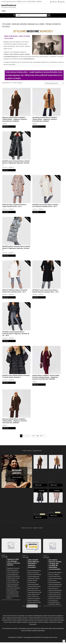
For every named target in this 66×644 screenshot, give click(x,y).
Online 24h (53, 2)
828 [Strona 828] (38, 436)
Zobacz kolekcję (17, 478)
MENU (3, 11)
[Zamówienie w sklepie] (54, 84)
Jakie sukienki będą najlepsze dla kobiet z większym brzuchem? (34, 627)
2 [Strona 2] (24, 436)
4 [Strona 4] (28, 436)
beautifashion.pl (11, 6)
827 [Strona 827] (34, 436)
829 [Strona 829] (41, 436)
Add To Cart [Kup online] (6, 127)
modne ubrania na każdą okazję (9, 8)
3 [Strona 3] (26, 436)
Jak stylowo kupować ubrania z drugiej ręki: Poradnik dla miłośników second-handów (55, 627)
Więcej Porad (32, 608)
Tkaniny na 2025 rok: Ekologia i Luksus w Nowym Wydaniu (14, 620)
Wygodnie (61, 2)
